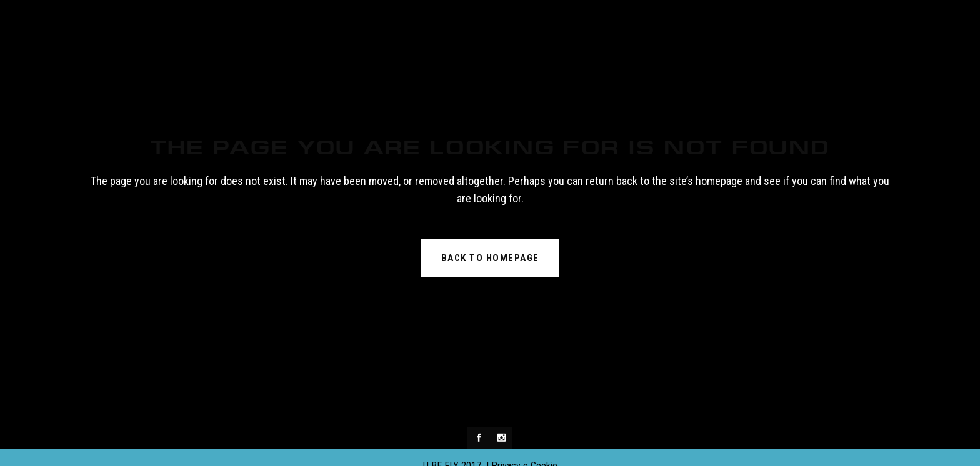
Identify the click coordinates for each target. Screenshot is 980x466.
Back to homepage (490, 258)
